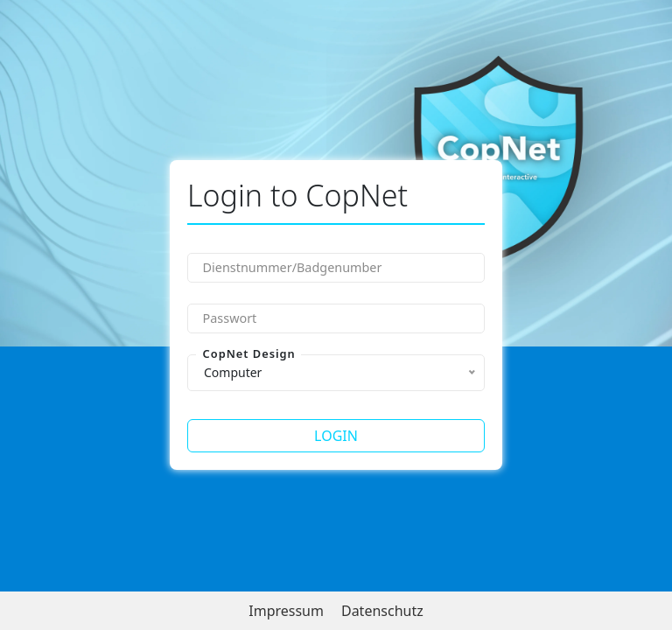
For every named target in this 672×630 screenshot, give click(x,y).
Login (336, 436)
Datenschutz (382, 611)
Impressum (286, 611)
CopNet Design (249, 354)
